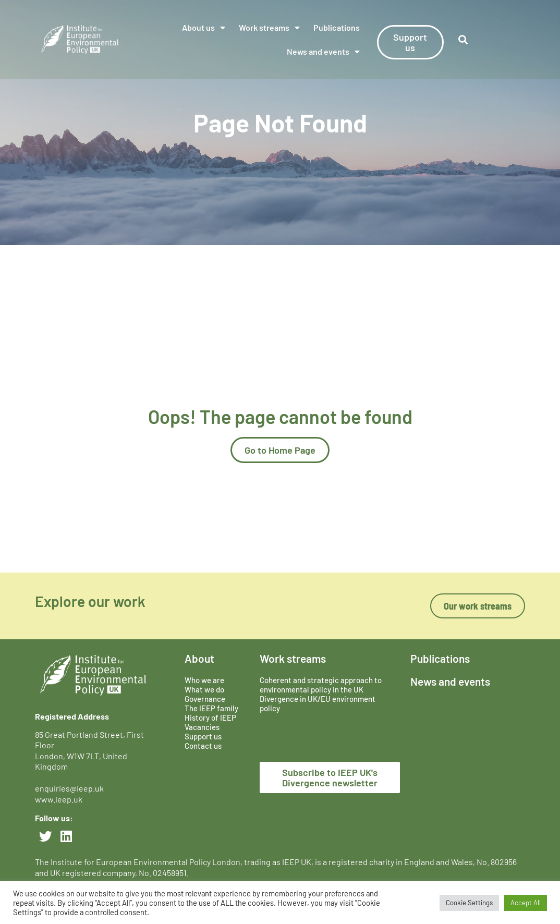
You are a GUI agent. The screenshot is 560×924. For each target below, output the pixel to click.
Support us (203, 736)
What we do (204, 689)
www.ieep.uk (59, 799)
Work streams (269, 28)
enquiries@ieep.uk (71, 788)
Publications (337, 27)
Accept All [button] (526, 903)
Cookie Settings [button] (469, 903)
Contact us (203, 746)
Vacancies (202, 727)
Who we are (204, 680)
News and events (323, 52)
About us (204, 28)
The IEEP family (211, 708)
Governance (205, 699)
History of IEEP (210, 718)
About (199, 658)
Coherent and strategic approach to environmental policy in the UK (321, 685)
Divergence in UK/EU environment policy (318, 703)
